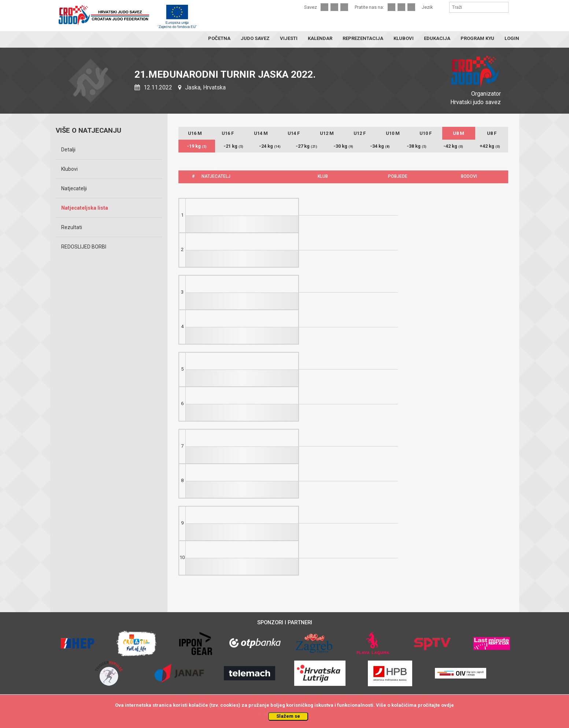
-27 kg (306, 146)
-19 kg (197, 146)
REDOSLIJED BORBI (84, 247)
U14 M (261, 133)
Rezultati (72, 227)
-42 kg (453, 146)
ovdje (448, 705)
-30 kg (343, 146)
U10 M (393, 133)
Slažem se (288, 716)
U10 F (426, 133)
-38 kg (417, 146)
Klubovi (69, 169)
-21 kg (233, 146)
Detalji (68, 150)
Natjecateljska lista (85, 208)
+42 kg (490, 146)
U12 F (360, 133)
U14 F (294, 133)
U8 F (492, 133)
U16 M (195, 133)
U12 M (327, 133)
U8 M (459, 133)
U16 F (228, 133)
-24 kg (270, 146)
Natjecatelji (74, 188)
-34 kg (380, 146)
